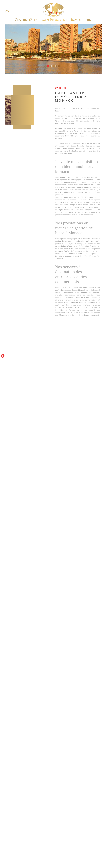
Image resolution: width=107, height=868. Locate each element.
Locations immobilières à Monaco (76, 772)
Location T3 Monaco (26, 789)
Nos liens (86, 855)
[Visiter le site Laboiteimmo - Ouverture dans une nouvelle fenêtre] (13, 856)
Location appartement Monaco (31, 757)
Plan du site (60, 855)
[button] (48, 66)
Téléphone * (8, 673)
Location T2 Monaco (26, 785)
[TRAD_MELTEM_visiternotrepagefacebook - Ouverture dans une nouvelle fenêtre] (3, 356)
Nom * (4, 641)
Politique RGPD (96, 855)
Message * (7, 684)
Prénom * (6, 651)
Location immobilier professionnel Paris (74, 761)
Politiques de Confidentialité (32, 721)
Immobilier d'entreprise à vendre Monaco (80, 755)
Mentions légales (71, 855)
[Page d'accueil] (53, 12)
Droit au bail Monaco (26, 760)
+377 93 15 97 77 (20, 618)
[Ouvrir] (7, 12)
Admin (80, 855)
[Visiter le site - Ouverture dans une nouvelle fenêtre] (53, 820)
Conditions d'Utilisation (50, 721)
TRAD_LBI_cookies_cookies (78, 857)
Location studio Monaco (28, 754)
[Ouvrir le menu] (100, 12)
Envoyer (92, 704)
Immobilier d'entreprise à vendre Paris (80, 767)
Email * (5, 662)
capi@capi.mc (18, 624)
